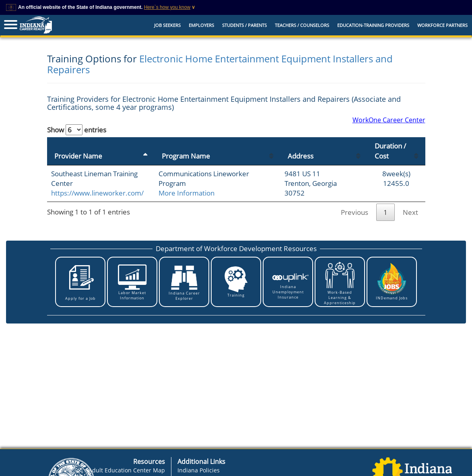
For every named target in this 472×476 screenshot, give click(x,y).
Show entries (77, 130)
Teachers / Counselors (302, 25)
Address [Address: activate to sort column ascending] (301, 156)
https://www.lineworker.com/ (97, 193)
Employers (201, 25)
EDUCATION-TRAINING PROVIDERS (373, 25)
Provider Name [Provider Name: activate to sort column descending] (78, 156)
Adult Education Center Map (127, 470)
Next (410, 212)
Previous (355, 212)
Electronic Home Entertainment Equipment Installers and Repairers (220, 64)
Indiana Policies (199, 470)
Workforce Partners (442, 25)
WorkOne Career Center (389, 120)
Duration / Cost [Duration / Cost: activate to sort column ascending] (390, 151)
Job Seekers (167, 25)
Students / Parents (244, 25)
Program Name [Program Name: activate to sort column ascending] (186, 156)
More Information (187, 193)
